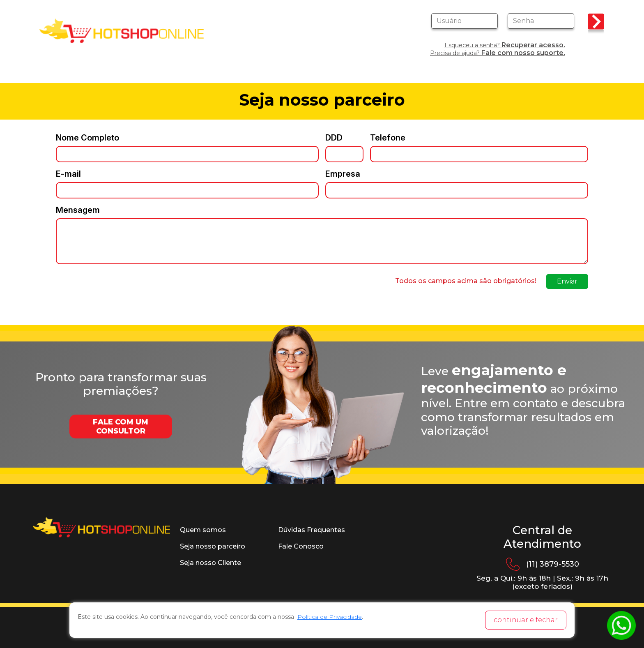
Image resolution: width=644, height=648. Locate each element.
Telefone (388, 138)
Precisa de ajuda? (498, 53)
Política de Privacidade (330, 617)
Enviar (567, 281)
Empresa (343, 174)
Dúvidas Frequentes (312, 530)
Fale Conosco (301, 546)
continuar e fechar (526, 620)
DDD (334, 138)
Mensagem (78, 210)
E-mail (68, 174)
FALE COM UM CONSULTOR (121, 427)
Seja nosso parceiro (213, 546)
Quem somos (203, 530)
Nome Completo (87, 138)
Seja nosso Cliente (210, 563)
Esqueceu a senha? (505, 45)
